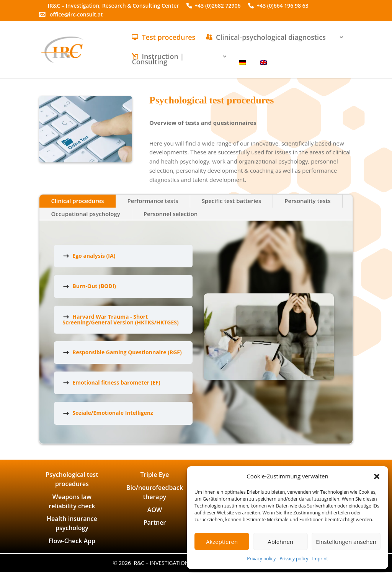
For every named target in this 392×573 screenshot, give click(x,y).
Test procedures (168, 38)
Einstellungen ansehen (346, 542)
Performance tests (153, 201)
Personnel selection (171, 214)
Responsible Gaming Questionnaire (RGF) (127, 352)
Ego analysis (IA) (94, 256)
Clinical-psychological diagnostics (271, 38)
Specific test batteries (232, 201)
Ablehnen (280, 542)
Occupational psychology (85, 214)
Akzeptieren (222, 542)
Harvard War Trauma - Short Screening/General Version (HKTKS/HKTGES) (120, 319)
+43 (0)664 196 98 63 (283, 6)
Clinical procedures (77, 201)
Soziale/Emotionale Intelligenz (113, 413)
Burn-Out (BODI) (94, 286)
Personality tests (307, 201)
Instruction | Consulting (158, 60)
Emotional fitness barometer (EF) (116, 382)
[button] (377, 476)
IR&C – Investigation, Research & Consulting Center (114, 6)
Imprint (320, 559)
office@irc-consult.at (76, 15)
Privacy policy (261, 559)
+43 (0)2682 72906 (217, 6)
